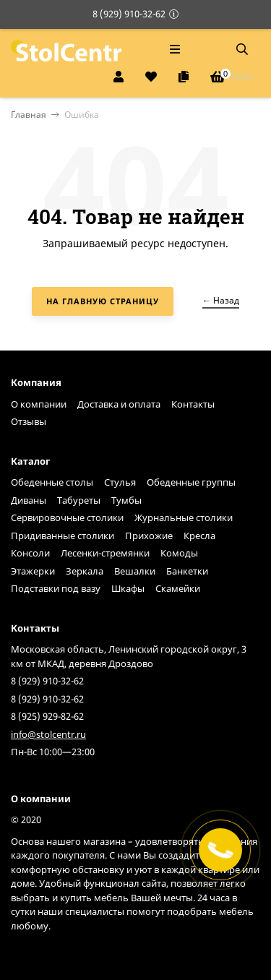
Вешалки (135, 571)
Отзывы (29, 421)
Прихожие (149, 536)
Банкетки (187, 571)
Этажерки (33, 571)
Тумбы (126, 500)
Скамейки (178, 588)
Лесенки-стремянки (105, 553)
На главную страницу (103, 301)
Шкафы (128, 588)
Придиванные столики (63, 536)
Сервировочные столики (67, 517)
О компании (39, 404)
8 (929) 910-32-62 (129, 14)
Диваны (29, 500)
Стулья (120, 482)
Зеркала (85, 571)
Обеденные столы (52, 482)
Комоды (179, 553)
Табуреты (79, 500)
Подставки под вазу (56, 588)
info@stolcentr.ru (48, 734)
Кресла (199, 536)
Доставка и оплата (119, 404)
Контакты (193, 404)
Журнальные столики (184, 517)
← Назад (221, 300)
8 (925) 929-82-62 (47, 716)
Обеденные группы (191, 482)
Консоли (30, 553)
